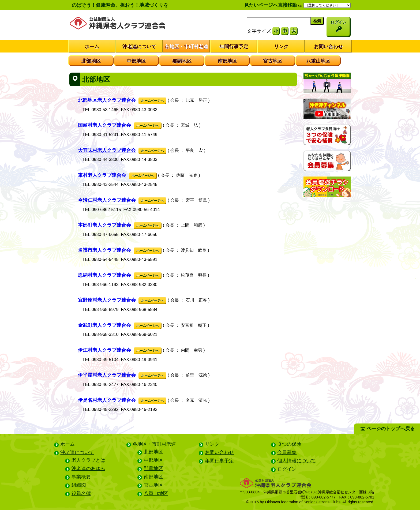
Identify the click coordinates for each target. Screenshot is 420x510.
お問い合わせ (328, 47)
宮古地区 (273, 61)
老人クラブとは (88, 460)
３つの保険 (289, 444)
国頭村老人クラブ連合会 (104, 125)
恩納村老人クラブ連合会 (104, 275)
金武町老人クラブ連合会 (104, 325)
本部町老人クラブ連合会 (104, 225)
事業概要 (81, 477)
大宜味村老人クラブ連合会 (107, 150)
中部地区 (136, 61)
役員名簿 (81, 493)
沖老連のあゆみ (88, 468)
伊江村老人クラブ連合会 (104, 350)
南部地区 (227, 61)
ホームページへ (152, 101)
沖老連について (139, 47)
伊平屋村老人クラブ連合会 (107, 375)
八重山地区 (318, 61)
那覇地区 (182, 61)
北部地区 (91, 61)
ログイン (287, 469)
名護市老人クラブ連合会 (104, 250)
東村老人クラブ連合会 (102, 175)
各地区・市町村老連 (186, 47)
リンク (281, 47)
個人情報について (297, 461)
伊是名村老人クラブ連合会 (107, 400)
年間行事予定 (234, 47)
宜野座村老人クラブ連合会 (107, 300)
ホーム (92, 47)
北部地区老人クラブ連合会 (107, 100)
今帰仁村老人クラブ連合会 (107, 200)
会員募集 (287, 452)
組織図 (79, 485)
